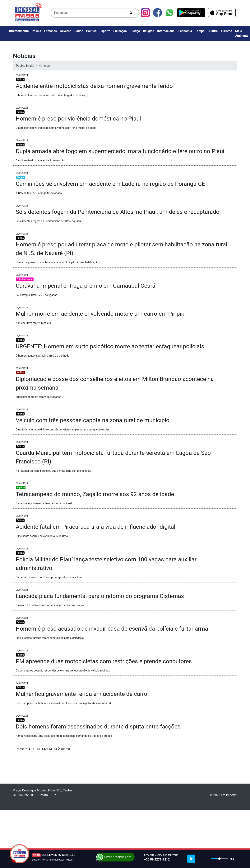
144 (55, 749)
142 (44, 749)
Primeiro (21, 749)
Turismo (226, 31)
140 (34, 749)
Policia (37, 31)
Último (65, 749)
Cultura (213, 31)
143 (49, 749)
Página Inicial (25, 66)
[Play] (191, 859)
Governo (66, 31)
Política (91, 31)
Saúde (79, 31)
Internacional (166, 31)
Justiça (135, 31)
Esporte (105, 31)
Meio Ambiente (242, 33)
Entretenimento (18, 31)
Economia (185, 31)
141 (39, 749)
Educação (120, 31)
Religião (149, 31)
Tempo (200, 31)
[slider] (219, 859)
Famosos (51, 31)
